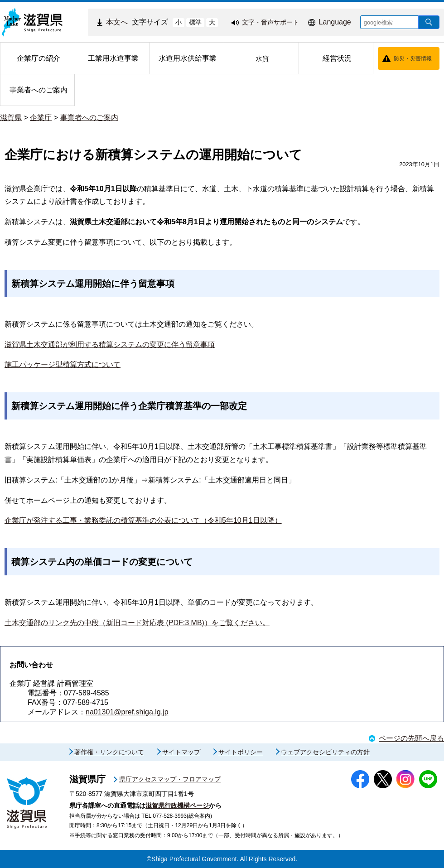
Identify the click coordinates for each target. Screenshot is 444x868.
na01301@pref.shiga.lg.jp (127, 712)
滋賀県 (11, 118)
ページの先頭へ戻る (411, 738)
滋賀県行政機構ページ (177, 805)
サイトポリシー (241, 752)
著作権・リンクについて (109, 752)
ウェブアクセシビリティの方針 (325, 752)
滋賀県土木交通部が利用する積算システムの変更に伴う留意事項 (110, 345)
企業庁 (41, 118)
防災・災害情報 (413, 58)
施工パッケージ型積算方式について (63, 364)
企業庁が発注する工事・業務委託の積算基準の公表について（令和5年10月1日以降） (143, 520)
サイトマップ (181, 752)
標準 (195, 22)
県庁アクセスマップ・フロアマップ (170, 779)
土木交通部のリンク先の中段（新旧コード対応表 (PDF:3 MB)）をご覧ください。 (137, 623)
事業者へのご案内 (89, 118)
